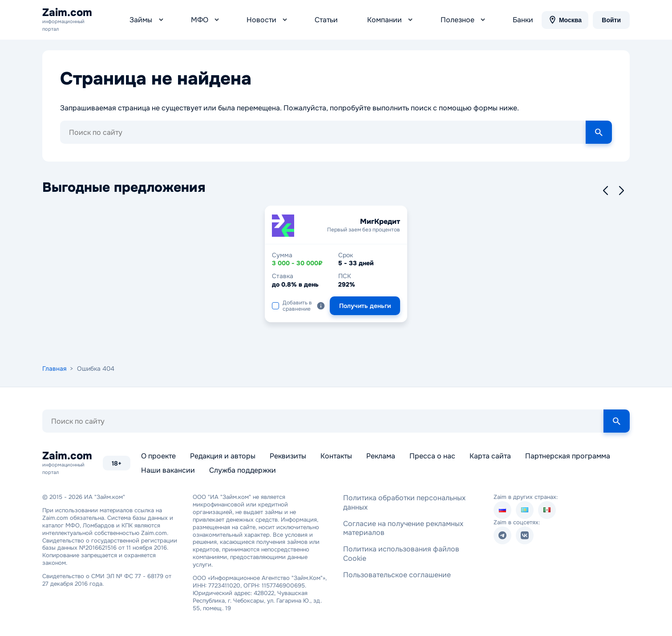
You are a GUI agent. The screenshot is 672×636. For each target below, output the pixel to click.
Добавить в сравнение (292, 302)
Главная (54, 365)
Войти (611, 18)
